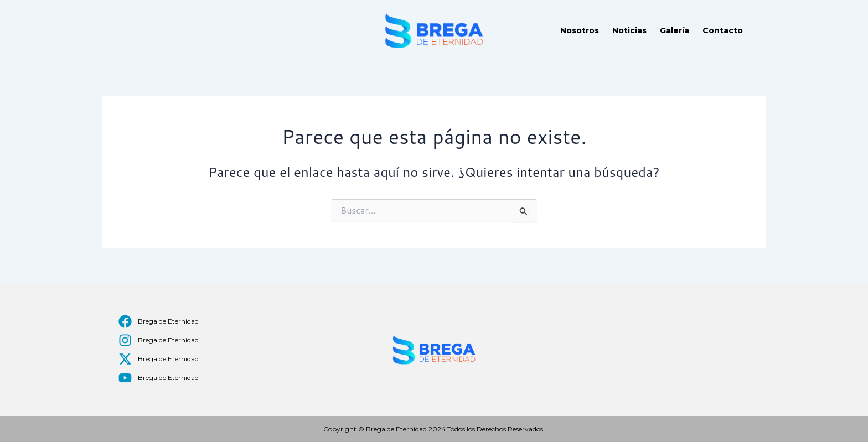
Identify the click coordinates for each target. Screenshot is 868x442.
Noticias (629, 30)
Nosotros (580, 30)
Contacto (723, 30)
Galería (675, 30)
